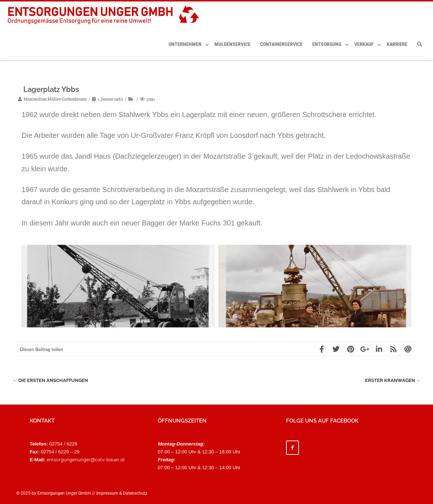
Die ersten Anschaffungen (50, 380)
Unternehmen (185, 44)
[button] (29, 286)
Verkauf (364, 44)
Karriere (397, 44)
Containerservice (281, 44)
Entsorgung (327, 44)
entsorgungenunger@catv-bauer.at (86, 460)
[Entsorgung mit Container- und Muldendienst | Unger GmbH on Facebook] (292, 448)
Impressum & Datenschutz (122, 493)
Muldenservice (232, 44)
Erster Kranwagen (393, 380)
